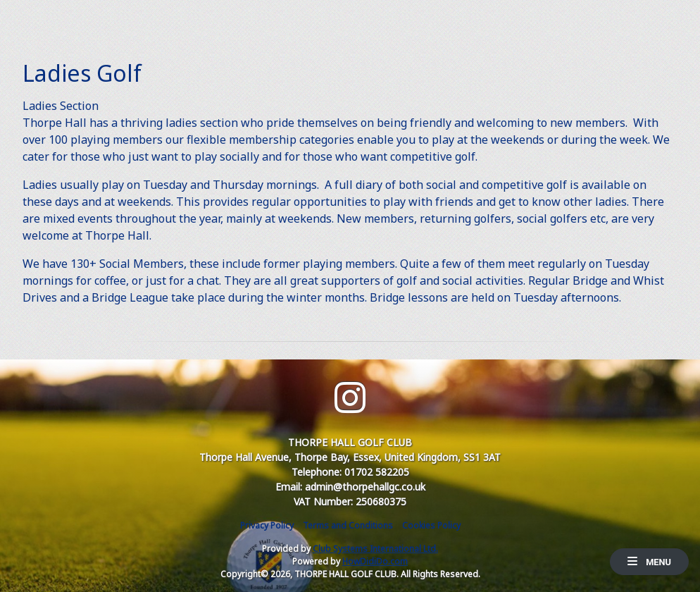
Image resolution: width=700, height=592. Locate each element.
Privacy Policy (267, 525)
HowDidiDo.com (375, 561)
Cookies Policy (431, 525)
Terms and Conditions (348, 525)
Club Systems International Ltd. (375, 549)
